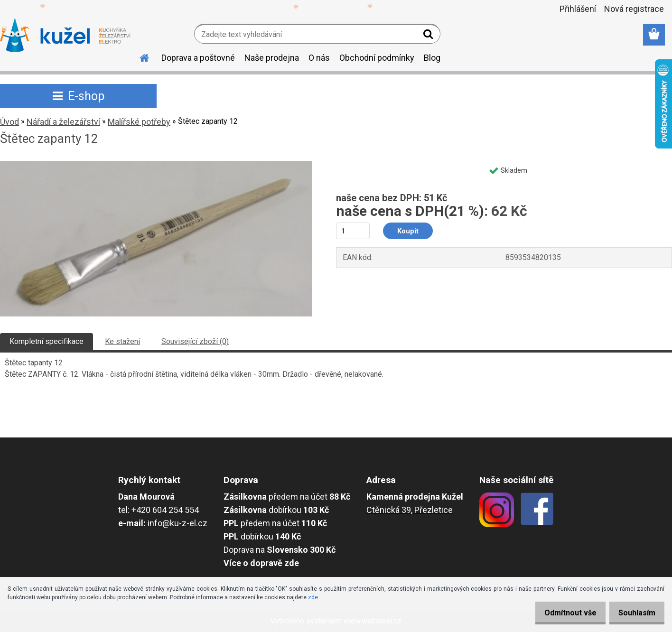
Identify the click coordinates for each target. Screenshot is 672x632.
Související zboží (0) (195, 341)
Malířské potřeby (139, 122)
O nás (319, 58)
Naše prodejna (272, 58)
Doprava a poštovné (198, 58)
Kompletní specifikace (47, 341)
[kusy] (353, 231)
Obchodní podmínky (377, 58)
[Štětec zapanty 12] (156, 164)
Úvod (9, 122)
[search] (429, 36)
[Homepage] (139, 56)
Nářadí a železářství (63, 122)
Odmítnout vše (562, 613)
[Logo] (65, 35)
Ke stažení (122, 341)
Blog (432, 58)
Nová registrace (634, 9)
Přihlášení (578, 9)
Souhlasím (634, 613)
